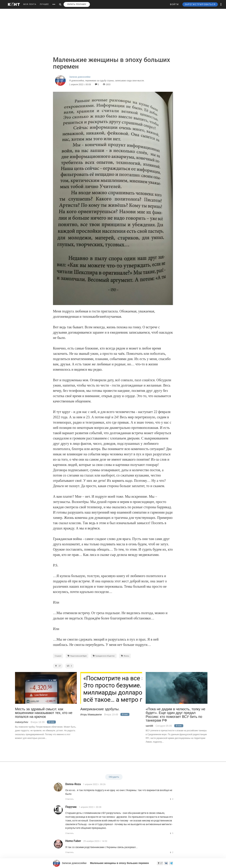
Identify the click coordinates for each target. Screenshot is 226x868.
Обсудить (114, 777)
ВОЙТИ (174, 4)
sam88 (149, 726)
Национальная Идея (77, 656)
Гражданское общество (104, 656)
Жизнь (125, 656)
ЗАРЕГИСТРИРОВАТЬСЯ (200, 4)
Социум (58, 656)
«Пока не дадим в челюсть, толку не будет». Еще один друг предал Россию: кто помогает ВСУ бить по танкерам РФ (176, 715)
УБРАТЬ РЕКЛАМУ (77, 4)
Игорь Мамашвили (91, 715)
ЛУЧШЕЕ (44, 4)
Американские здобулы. (100, 709)
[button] (221, 4)
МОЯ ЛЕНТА (30, 4)
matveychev (22, 722)
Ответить (69, 799)
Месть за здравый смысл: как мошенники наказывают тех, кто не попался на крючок (44, 713)
